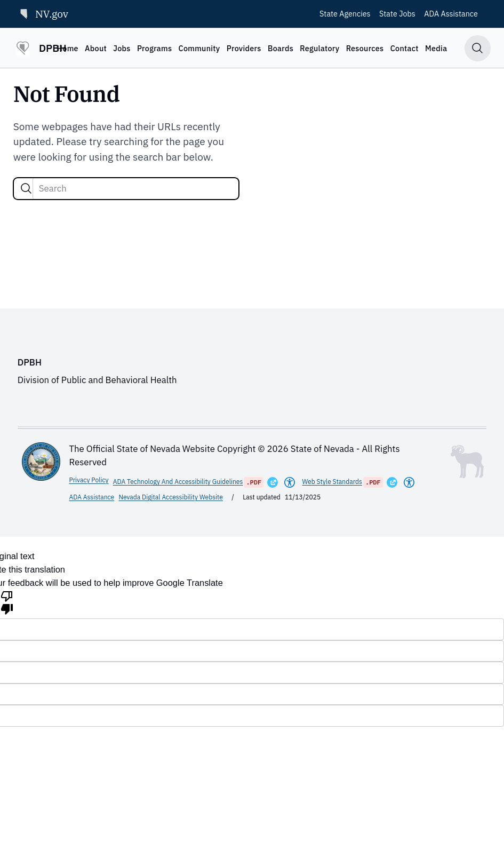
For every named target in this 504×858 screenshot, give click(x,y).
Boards (281, 48)
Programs (154, 48)
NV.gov (43, 13)
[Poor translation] (7, 602)
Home (67, 48)
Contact (405, 48)
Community (199, 48)
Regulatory (319, 48)
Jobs (122, 48)
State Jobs (397, 14)
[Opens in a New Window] (273, 482)
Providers (244, 48)
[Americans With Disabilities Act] (290, 482)
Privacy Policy (89, 480)
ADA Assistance (451, 14)
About (96, 48)
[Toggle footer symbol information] (467, 462)
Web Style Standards (332, 482)
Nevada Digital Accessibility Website (170, 497)
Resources (365, 48)
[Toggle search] (478, 48)
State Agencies (345, 14)
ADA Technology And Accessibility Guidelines (178, 482)
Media (436, 48)
